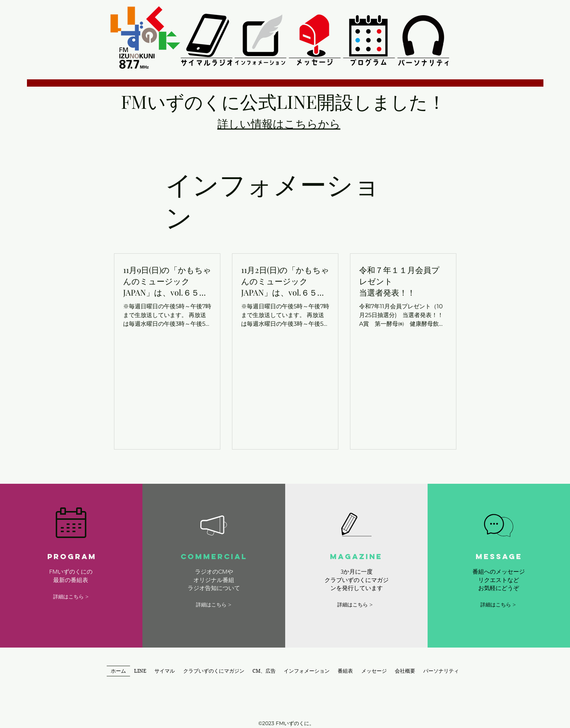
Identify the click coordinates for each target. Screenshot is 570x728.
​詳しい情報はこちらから (279, 123)
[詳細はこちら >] (71, 597)
